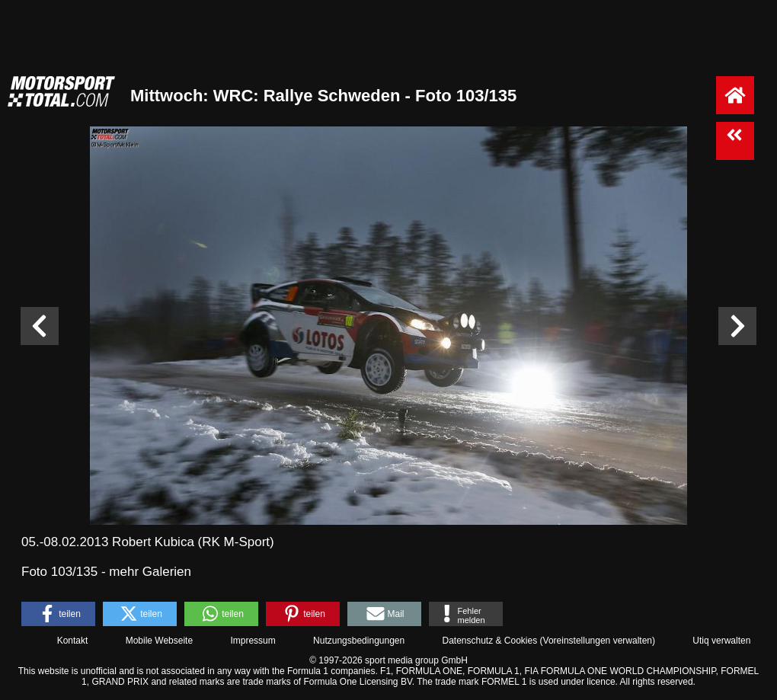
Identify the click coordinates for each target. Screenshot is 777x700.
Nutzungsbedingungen (359, 641)
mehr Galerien (150, 572)
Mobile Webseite (160, 641)
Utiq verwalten (721, 641)
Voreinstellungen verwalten (598, 641)
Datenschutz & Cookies (489, 641)
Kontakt (73, 641)
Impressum (253, 641)
